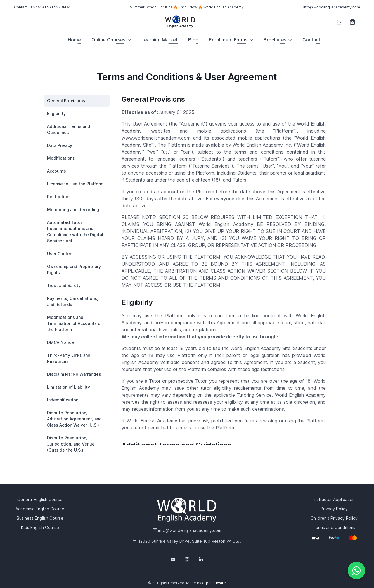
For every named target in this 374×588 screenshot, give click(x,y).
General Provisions (66, 101)
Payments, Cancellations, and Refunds (73, 301)
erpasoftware (214, 583)
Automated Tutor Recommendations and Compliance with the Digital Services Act (75, 232)
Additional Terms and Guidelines (69, 129)
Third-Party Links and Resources (69, 358)
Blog (193, 40)
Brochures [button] (275, 40)
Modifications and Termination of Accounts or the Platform (75, 323)
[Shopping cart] (353, 22)
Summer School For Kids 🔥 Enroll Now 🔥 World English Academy (187, 7)
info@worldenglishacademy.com (332, 7)
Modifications (61, 158)
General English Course (40, 499)
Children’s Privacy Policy (334, 518)
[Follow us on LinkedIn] (201, 559)
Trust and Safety (64, 285)
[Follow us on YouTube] (173, 559)
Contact (311, 40)
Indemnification (63, 400)
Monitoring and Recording (73, 209)
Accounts (57, 171)
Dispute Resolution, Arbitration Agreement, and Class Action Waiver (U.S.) (74, 419)
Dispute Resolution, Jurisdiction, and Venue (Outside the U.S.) (71, 444)
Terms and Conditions (334, 527)
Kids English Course (40, 527)
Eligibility (56, 113)
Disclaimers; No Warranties (74, 374)
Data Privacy (60, 145)
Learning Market (160, 40)
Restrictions (59, 197)
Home (74, 40)
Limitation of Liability (69, 387)
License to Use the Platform (75, 184)
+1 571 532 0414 (56, 7)
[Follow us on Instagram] (187, 559)
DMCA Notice (60, 342)
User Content (60, 254)
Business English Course (40, 518)
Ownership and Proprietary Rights (74, 269)
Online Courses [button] (108, 40)
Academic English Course (40, 509)
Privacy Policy (334, 509)
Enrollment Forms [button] (228, 40)
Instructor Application (334, 499)
